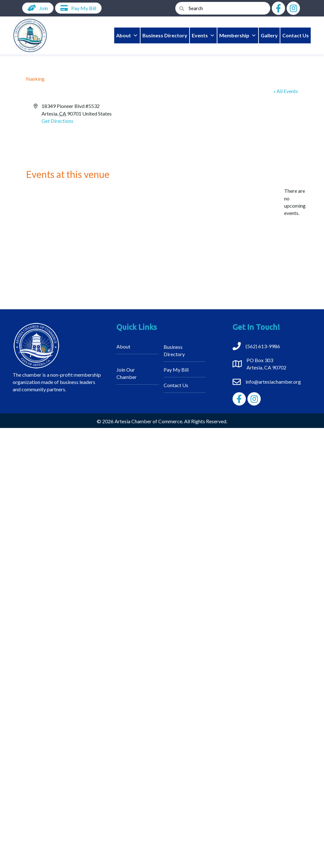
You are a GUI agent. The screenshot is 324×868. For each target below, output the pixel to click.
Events (203, 35)
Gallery (269, 35)
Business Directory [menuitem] (174, 350)
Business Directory (165, 35)
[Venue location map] (230, 126)
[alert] (295, 202)
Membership (238, 35)
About (127, 35)
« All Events (286, 91)
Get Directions (57, 121)
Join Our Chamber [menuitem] (127, 373)
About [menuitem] (123, 346)
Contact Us (296, 35)
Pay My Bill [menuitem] (176, 370)
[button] (278, 8)
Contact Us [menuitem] (176, 385)
